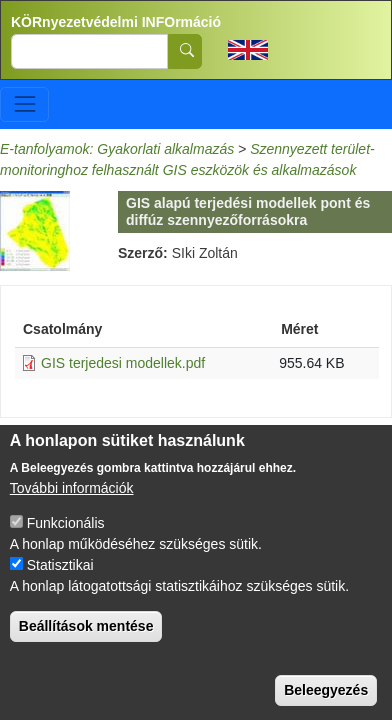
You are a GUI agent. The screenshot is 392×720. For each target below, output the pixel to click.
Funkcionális (66, 531)
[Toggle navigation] (24, 104)
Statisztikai (60, 573)
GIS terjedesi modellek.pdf (123, 363)
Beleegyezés (326, 698)
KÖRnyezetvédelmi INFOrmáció (116, 22)
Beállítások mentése (86, 634)
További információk (72, 496)
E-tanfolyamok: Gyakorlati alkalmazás (117, 149)
